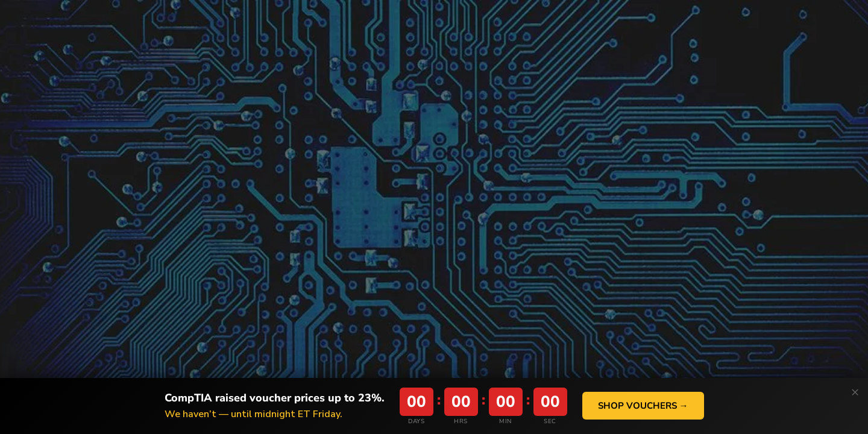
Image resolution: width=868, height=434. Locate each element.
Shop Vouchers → (643, 406)
